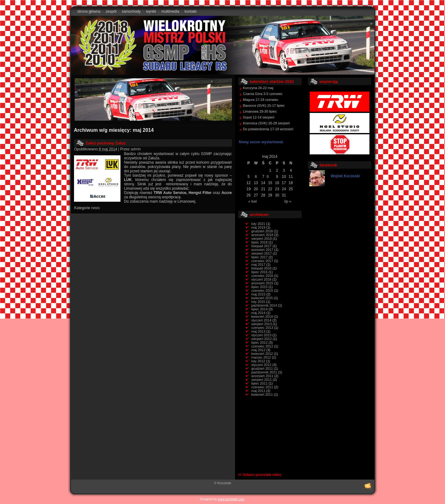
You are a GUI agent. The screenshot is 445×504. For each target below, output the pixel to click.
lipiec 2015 (260, 287)
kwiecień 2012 (262, 354)
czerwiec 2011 (262, 387)
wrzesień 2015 (262, 283)
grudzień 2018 (262, 231)
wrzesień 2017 (262, 250)
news (95, 208)
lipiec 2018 (260, 242)
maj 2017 (258, 265)
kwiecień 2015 (262, 298)
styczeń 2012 (262, 365)
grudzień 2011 (262, 368)
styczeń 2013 (262, 335)
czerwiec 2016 (262, 276)
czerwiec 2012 (262, 346)
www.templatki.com (231, 499)
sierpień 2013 (262, 324)
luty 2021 (258, 224)
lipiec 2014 (260, 309)
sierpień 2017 (262, 253)
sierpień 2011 (262, 380)
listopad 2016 (262, 268)
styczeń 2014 (262, 320)
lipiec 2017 (260, 257)
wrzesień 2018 (262, 235)
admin (136, 149)
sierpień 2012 (262, 339)
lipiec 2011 (260, 383)
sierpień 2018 (262, 239)
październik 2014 (264, 305)
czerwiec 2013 (262, 328)
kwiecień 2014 (262, 317)
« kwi (253, 201)
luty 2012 (258, 361)
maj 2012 (258, 350)
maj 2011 (258, 391)
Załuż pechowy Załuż (106, 143)
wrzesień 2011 (262, 376)
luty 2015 (258, 302)
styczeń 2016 (262, 279)
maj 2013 (258, 331)
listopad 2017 (262, 246)
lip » (288, 201)
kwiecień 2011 (262, 394)
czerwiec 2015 (262, 291)
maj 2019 (258, 227)
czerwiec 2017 (262, 261)
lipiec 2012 (260, 342)
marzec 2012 (261, 357)
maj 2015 (258, 294)
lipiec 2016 (260, 272)
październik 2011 (264, 372)
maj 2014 (258, 313)
